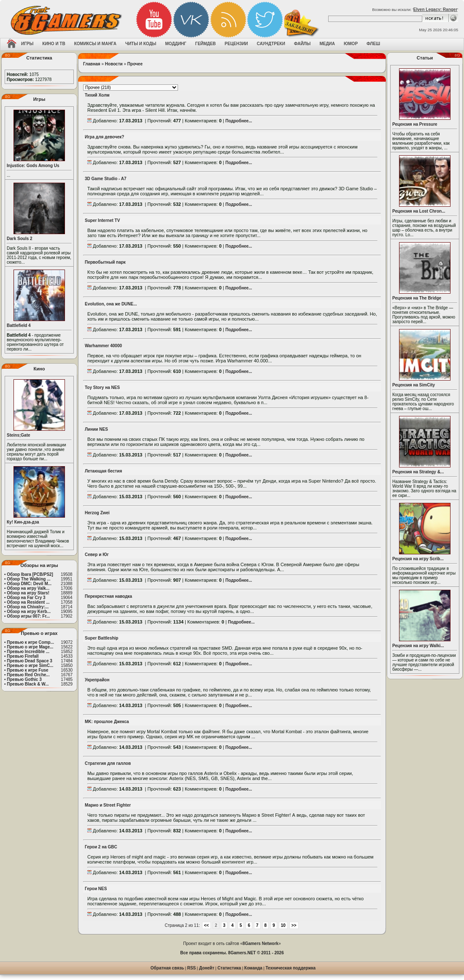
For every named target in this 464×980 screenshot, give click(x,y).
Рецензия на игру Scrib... (418, 559)
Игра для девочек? (104, 137)
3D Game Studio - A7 (106, 179)
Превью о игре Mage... (30, 647)
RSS (192, 968)
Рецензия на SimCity (414, 385)
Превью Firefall (23, 656)
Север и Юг (97, 555)
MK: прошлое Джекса (107, 722)
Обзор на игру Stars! (28, 593)
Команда (253, 968)
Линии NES (96, 429)
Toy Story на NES (102, 387)
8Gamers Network (260, 944)
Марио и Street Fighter (108, 805)
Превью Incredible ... (28, 652)
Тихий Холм (97, 95)
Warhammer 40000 (103, 346)
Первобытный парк (105, 262)
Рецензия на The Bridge (417, 298)
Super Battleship (101, 638)
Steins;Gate (19, 435)
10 (283, 925)
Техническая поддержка (291, 968)
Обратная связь (167, 968)
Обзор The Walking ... (28, 579)
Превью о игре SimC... (30, 665)
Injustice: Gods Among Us (33, 166)
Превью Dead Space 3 (30, 661)
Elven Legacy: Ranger (435, 9)
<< (207, 925)
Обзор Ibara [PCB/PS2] (30, 574)
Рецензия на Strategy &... (418, 472)
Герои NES (96, 889)
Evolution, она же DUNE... (111, 304)
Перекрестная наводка (108, 596)
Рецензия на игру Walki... (418, 646)
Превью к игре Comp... (30, 642)
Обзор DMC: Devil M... (29, 584)
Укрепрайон (97, 680)
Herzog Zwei (97, 513)
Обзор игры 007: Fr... (28, 616)
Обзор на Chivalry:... (28, 607)
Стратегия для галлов (108, 763)
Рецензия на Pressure (415, 124)
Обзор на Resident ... (28, 602)
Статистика (229, 968)
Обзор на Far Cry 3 (26, 598)
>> (294, 925)
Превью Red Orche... (28, 675)
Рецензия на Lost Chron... (419, 211)
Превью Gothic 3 (24, 679)
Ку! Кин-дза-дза (23, 522)
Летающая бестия (103, 471)
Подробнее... (239, 121)
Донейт (207, 968)
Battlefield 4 (19, 325)
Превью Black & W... (28, 684)
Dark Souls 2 (20, 239)
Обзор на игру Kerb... (29, 611)
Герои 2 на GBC (101, 847)
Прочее (135, 64)
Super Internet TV (102, 220)
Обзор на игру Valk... (28, 588)
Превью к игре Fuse (27, 670)
